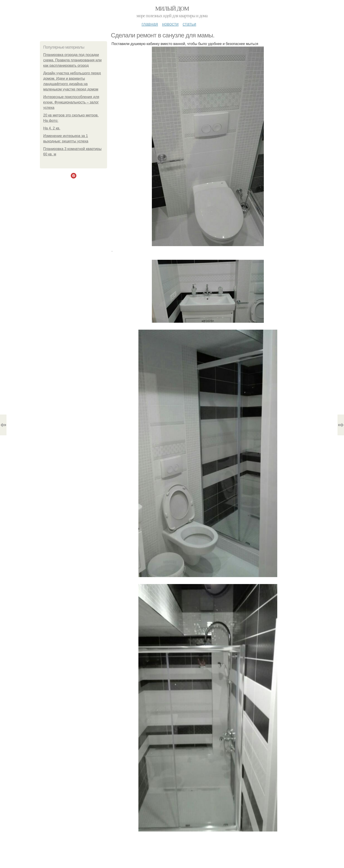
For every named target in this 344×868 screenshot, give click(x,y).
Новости (170, 24)
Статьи (189, 24)
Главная (150, 24)
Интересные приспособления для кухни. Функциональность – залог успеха (71, 102)
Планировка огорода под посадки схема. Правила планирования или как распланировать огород (72, 60)
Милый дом (172, 9)
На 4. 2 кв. (52, 128)
